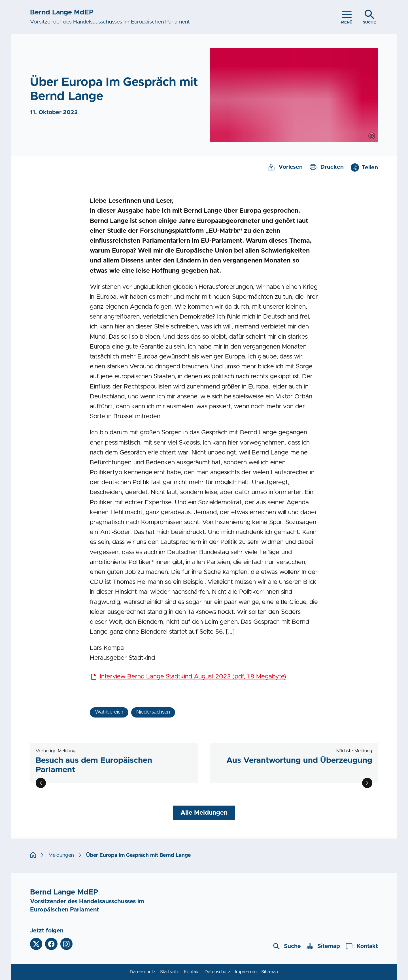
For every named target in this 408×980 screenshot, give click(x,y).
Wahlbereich (109, 712)
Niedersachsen (153, 712)
